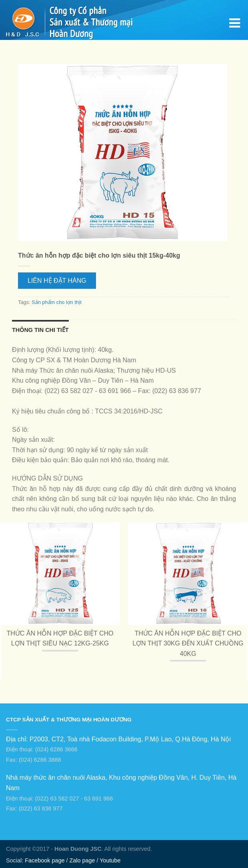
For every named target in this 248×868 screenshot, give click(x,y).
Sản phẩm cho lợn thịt (57, 302)
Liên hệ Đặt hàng (57, 281)
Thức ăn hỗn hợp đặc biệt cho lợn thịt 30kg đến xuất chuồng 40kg (188, 644)
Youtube (110, 860)
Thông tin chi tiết (40, 330)
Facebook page (45, 860)
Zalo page (82, 860)
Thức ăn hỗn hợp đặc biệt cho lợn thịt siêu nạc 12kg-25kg (60, 639)
